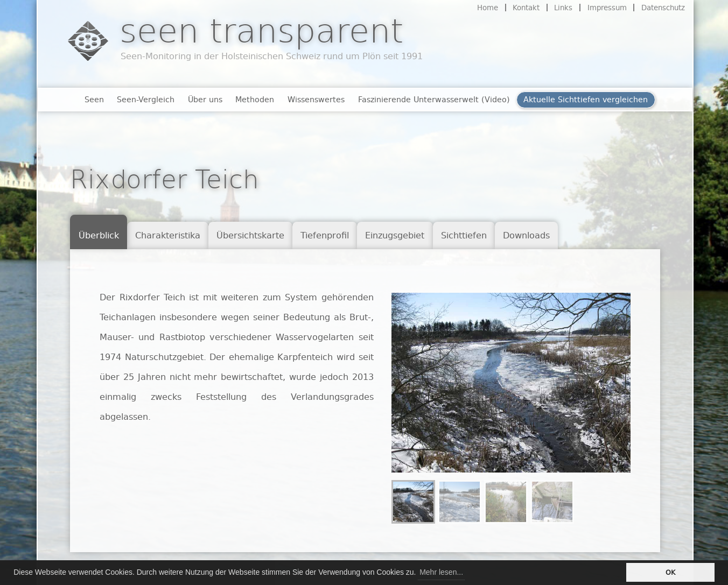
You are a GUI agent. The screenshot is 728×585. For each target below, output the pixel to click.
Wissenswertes (316, 99)
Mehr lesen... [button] (441, 572)
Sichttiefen (464, 235)
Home (488, 8)
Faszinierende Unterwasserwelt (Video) (434, 99)
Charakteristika (168, 235)
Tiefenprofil (325, 235)
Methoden (255, 99)
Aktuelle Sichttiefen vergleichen (586, 99)
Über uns (205, 99)
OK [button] (670, 572)
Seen (94, 99)
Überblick (99, 235)
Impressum (607, 8)
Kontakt (526, 8)
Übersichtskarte (250, 235)
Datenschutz (663, 8)
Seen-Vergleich (146, 99)
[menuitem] (413, 502)
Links (563, 8)
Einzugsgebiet (395, 235)
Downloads (526, 235)
